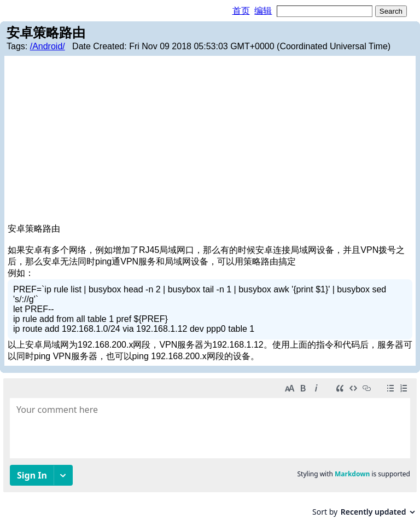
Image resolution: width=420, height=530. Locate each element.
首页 (241, 11)
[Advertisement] (210, 141)
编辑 (263, 11)
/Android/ (48, 46)
